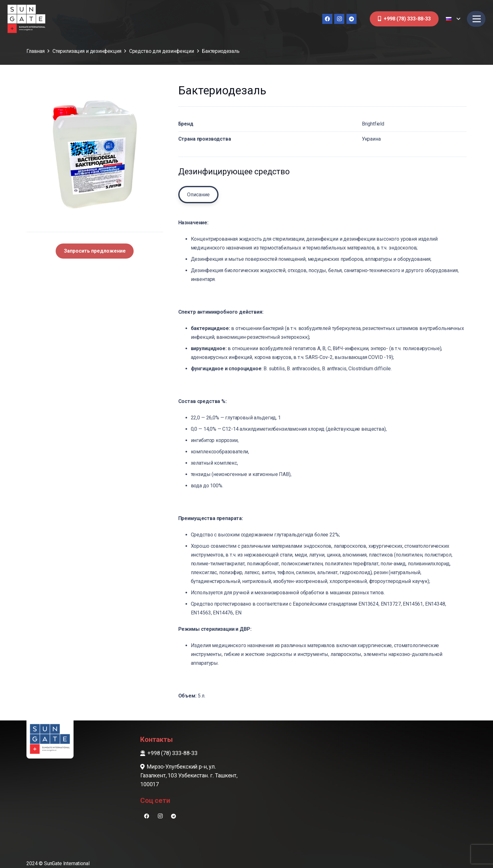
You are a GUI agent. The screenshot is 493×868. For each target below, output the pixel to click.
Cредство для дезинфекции (162, 51)
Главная (36, 51)
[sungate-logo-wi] (26, 19)
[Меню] (477, 19)
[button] (453, 19)
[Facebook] (327, 19)
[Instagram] (339, 19)
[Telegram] (352, 19)
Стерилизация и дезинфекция (87, 51)
